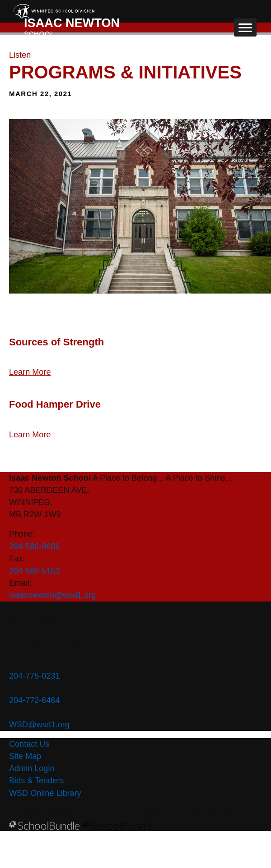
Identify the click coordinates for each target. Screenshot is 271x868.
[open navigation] (245, 28)
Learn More (30, 372)
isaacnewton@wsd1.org (52, 595)
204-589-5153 (35, 571)
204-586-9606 (35, 547)
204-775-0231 (35, 676)
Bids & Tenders (36, 781)
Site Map (25, 756)
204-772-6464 (35, 700)
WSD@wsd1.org (39, 725)
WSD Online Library (45, 793)
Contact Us (29, 744)
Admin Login (32, 768)
